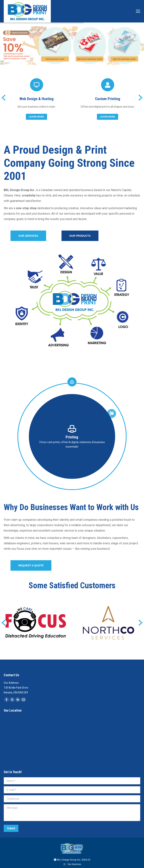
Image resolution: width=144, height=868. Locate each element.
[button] (3, 98)
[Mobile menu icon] (138, 11)
